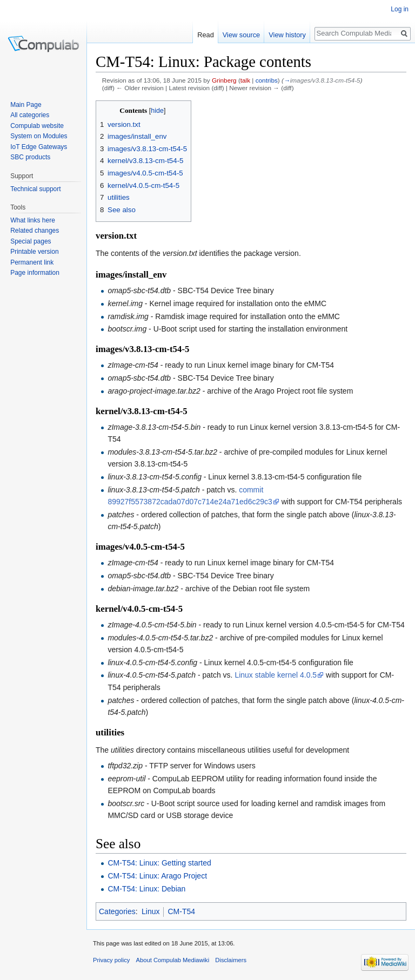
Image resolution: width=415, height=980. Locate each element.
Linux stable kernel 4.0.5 (276, 675)
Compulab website (37, 126)
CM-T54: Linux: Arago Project (157, 876)
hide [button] (157, 111)
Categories (117, 911)
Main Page (26, 105)
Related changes (35, 231)
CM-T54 (181, 911)
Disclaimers (231, 960)
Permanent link (32, 262)
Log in (400, 9)
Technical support (35, 189)
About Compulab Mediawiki (173, 960)
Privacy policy (111, 960)
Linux (150, 911)
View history (287, 35)
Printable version (34, 252)
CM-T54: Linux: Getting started (159, 863)
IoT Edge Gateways (39, 147)
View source (241, 35)
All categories (30, 115)
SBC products (30, 157)
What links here (33, 220)
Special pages (31, 241)
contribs (267, 80)
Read (206, 35)
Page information (35, 273)
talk (245, 80)
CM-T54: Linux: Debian (146, 889)
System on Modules (39, 136)
